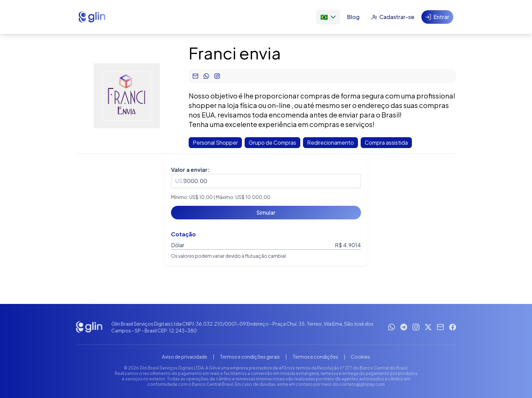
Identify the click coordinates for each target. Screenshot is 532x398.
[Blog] (353, 17)
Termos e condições (315, 357)
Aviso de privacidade (185, 357)
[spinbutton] (266, 181)
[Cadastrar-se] (393, 17)
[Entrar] (437, 17)
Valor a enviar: (190, 170)
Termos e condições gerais (250, 357)
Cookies (360, 357)
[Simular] (266, 213)
